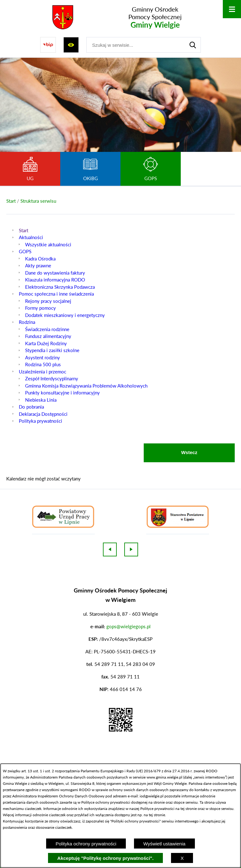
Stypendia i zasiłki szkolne (52, 350)
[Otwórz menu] (232, 9)
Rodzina (27, 322)
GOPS (25, 251)
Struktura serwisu (38, 201)
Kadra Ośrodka (40, 259)
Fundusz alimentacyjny (48, 336)
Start (24, 230)
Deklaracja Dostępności (43, 414)
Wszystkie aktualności (48, 244)
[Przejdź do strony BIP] (48, 45)
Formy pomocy (40, 308)
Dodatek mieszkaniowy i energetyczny (65, 315)
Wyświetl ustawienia (164, 844)
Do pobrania (31, 407)
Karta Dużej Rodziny (46, 343)
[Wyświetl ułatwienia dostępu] (71, 45)
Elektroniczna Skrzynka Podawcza (60, 287)
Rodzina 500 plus (43, 364)
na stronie (157, 802)
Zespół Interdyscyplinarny (52, 378)
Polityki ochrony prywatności (135, 821)
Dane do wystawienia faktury (55, 273)
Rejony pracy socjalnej (48, 301)
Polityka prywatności (40, 421)
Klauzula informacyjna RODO (55, 280)
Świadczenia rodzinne (47, 329)
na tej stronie (186, 809)
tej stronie (157, 815)
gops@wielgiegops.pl (129, 626)
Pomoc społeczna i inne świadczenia (56, 294)
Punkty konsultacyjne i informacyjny (62, 393)
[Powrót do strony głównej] (11, 201)
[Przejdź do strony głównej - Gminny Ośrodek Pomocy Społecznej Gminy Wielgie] (117, 17)
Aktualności (31, 237)
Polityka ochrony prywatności (86, 844)
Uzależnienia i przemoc (43, 372)
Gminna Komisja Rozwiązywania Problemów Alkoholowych (86, 386)
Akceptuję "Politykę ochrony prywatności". (106, 858)
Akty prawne (38, 265)
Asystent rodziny (43, 357)
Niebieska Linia (41, 400)
